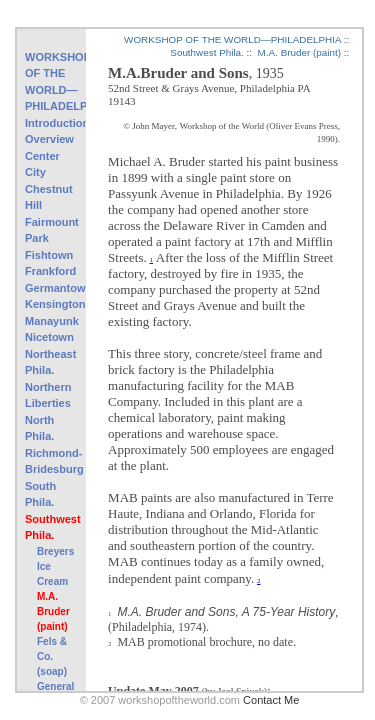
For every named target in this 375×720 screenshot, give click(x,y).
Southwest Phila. (51, 527)
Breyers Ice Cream (55, 566)
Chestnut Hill (49, 197)
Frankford (50, 271)
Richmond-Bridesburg (51, 461)
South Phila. (40, 494)
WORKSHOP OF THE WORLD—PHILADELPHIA (51, 82)
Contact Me (271, 700)
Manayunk (51, 321)
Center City (42, 164)
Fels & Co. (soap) (52, 656)
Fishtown (49, 255)
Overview (49, 139)
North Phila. (39, 428)
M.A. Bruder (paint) (53, 611)
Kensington (51, 304)
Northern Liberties (48, 395)
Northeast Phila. (50, 362)
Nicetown (49, 337)
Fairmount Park (51, 230)
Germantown (51, 288)
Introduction (51, 123)
